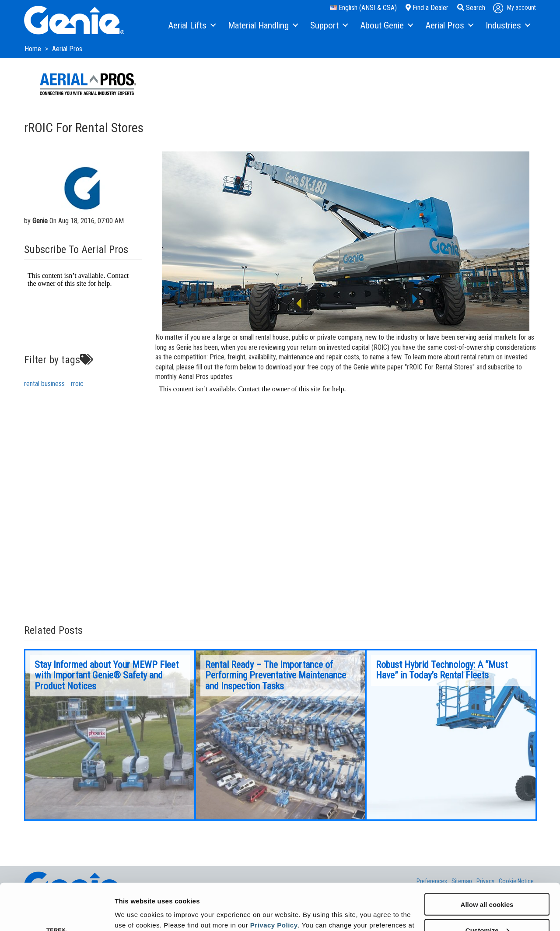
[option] (110, 735)
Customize (487, 884)
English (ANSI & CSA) (363, 8)
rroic (77, 384)
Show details (135, 913)
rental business (44, 384)
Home (34, 49)
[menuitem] (191, 26)
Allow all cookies (487, 858)
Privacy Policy (274, 878)
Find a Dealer (427, 8)
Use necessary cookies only (487, 909)
